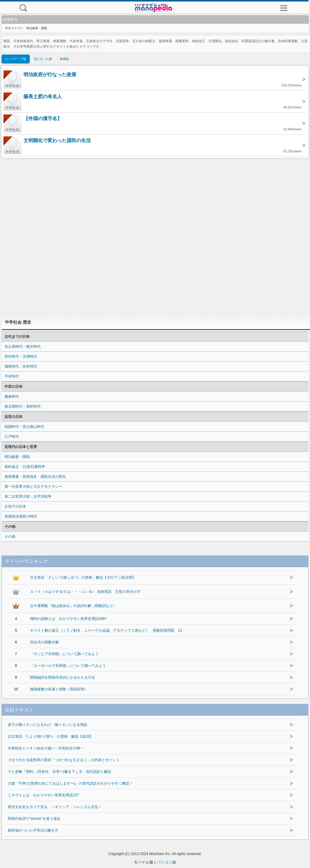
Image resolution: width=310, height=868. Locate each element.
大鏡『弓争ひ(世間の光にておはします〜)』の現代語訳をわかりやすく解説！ (70, 783)
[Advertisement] (155, 237)
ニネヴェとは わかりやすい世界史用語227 (43, 795)
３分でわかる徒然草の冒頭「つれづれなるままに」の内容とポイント (64, 760)
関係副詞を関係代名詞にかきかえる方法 (63, 677)
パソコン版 (166, 862)
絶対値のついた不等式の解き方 (33, 830)
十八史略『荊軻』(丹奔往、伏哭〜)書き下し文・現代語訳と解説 (60, 772)
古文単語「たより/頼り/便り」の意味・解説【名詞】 (50, 736)
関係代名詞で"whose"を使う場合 (34, 819)
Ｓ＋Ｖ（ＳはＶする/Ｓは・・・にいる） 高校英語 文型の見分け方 (85, 592)
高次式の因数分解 (45, 642)
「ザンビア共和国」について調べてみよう (64, 654)
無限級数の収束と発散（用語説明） (59, 689)
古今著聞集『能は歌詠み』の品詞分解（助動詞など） (73, 606)
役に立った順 (43, 59)
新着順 (64, 59)
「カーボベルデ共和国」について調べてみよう (68, 666)
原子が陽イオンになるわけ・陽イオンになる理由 (48, 725)
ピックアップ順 (16, 59)
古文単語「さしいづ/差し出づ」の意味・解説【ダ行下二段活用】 (83, 577)
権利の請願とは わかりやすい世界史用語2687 (68, 619)
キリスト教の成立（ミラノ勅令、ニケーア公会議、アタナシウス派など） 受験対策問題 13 (106, 630)
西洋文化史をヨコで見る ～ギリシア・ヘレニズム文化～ (55, 807)
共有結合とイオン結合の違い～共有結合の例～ (46, 748)
